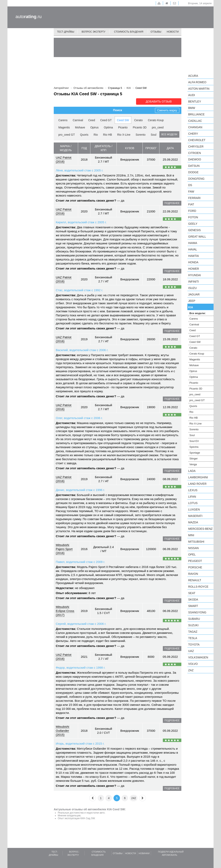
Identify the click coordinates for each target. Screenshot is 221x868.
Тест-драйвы (66, 32)
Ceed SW (123, 120)
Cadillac (195, 121)
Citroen (195, 153)
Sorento (141, 135)
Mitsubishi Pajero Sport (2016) (64, 549)
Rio (96, 135)
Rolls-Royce (198, 587)
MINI (191, 535)
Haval (193, 249)
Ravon (193, 574)
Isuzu (192, 288)
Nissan (193, 548)
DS (190, 185)
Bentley (195, 101)
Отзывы (156, 32)
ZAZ (191, 670)
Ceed (92, 120)
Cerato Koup (156, 120)
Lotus (193, 503)
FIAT (191, 204)
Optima (108, 127)
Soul (154, 135)
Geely (193, 224)
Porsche (195, 567)
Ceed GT (106, 120)
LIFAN (192, 497)
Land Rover (197, 484)
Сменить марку (167, 110)
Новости (173, 32)
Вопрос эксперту (94, 32)
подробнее (172, 203)
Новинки (144, 853)
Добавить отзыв (159, 101)
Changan (195, 127)
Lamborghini (198, 477)
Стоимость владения (129, 32)
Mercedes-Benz (200, 529)
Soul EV (194, 441)
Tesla (193, 638)
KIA (191, 307)
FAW (191, 192)
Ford (192, 211)
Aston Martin (199, 89)
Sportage (195, 453)
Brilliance (196, 114)
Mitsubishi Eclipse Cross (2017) (65, 611)
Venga (193, 464)
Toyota (194, 645)
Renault (195, 580)
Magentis (64, 127)
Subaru (194, 619)
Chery (193, 134)
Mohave (80, 127)
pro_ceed (158, 127)
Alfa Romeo (197, 82)
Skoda (193, 600)
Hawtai (194, 256)
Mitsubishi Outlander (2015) (62, 731)
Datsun (194, 166)
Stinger (194, 459)
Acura (193, 76)
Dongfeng (196, 179)
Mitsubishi (196, 542)
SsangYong (197, 612)
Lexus (193, 490)
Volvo (193, 664)
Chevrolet (197, 140)
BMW (192, 108)
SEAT (192, 593)
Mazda (193, 522)
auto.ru (29, 17)
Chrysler (196, 147)
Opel (192, 554)
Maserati (195, 516)
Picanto (123, 127)
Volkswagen (198, 657)
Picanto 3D (140, 127)
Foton (193, 217)
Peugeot (195, 561)
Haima (193, 243)
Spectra (194, 447)
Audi (192, 95)
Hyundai (195, 275)
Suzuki (193, 625)
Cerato (138, 120)
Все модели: (198, 313)
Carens (63, 120)
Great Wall (197, 237)
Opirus (94, 127)
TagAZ (193, 632)
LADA (192, 471)
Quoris (84, 135)
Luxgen (194, 509)
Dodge (193, 172)
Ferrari (194, 198)
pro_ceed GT (67, 135)
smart (193, 606)
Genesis (194, 230)
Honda (193, 262)
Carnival (78, 120)
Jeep (192, 301)
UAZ (191, 651)
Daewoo (195, 159)
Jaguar (194, 294)
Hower (194, 269)
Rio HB (107, 135)
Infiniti (194, 282)
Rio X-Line (124, 135)
